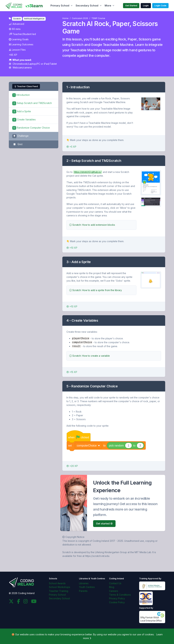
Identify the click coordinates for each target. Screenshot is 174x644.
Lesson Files (17, 50)
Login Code (160, 6)
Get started (104, 523)
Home (65, 18)
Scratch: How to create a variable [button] (90, 355)
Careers (114, 591)
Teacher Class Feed (26, 86)
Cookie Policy (117, 602)
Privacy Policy (117, 598)
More (108, 6)
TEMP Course (98, 18)
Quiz (17, 144)
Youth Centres (87, 587)
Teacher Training (59, 591)
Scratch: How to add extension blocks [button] (92, 225)
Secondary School (87, 6)
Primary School (60, 6)
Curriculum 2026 (80, 18)
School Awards (57, 583)
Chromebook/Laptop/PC (25, 64)
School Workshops (60, 587)
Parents (83, 591)
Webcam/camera (20, 68)
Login (146, 6)
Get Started (131, 6)
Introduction (21, 95)
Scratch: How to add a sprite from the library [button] (96, 290)
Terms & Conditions (120, 594)
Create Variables (24, 119)
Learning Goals (19, 39)
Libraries (84, 583)
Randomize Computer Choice (31, 128)
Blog (112, 587)
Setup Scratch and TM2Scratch (32, 103)
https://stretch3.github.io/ (88, 172)
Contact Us (115, 583)
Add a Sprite (22, 111)
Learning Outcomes (21, 44)
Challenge (20, 136)
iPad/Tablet (50, 64)
